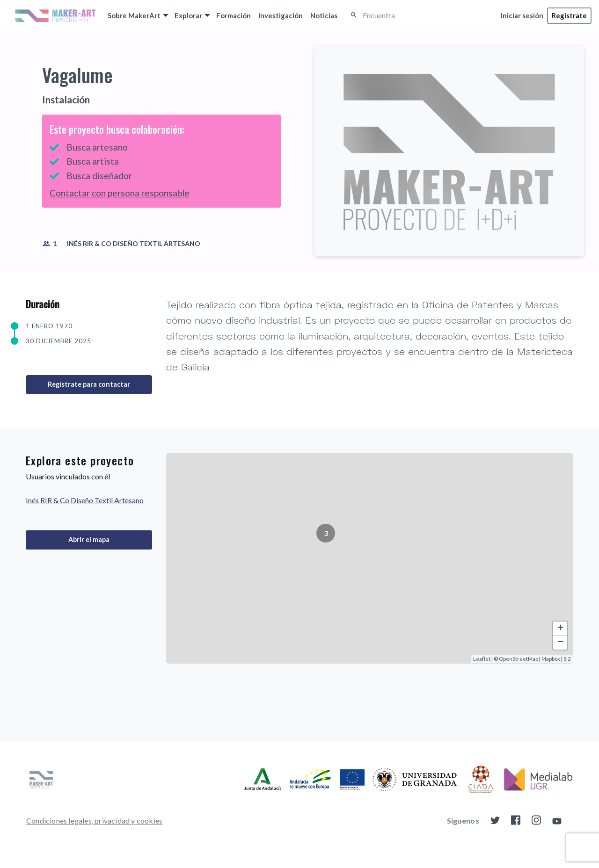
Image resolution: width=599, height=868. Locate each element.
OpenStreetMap (519, 659)
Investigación (281, 15)
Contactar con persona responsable (120, 193)
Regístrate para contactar (89, 384)
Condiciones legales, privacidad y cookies (94, 821)
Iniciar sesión (522, 15)
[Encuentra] (404, 16)
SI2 (567, 659)
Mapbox (551, 659)
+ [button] (560, 629)
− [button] (560, 643)
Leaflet (482, 659)
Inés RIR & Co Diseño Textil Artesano (134, 243)
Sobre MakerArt (134, 15)
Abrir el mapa (89, 539)
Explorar (188, 15)
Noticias (324, 15)
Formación (234, 15)
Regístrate (569, 15)
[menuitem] (137, 15)
